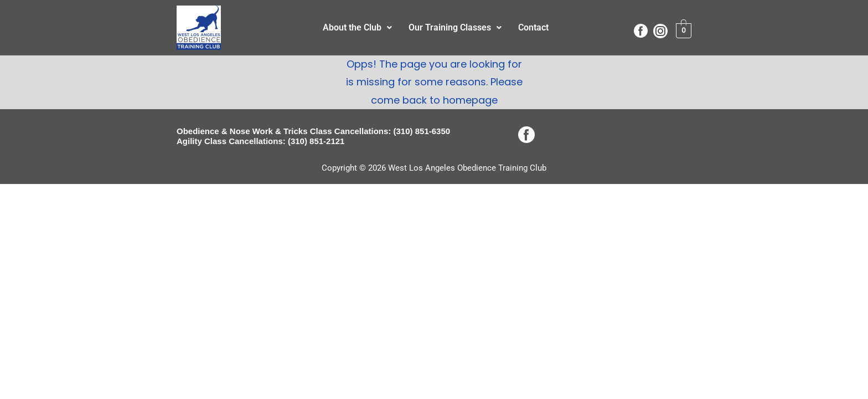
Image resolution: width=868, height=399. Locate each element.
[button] (357, 28)
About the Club (357, 27)
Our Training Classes (455, 27)
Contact (533, 27)
